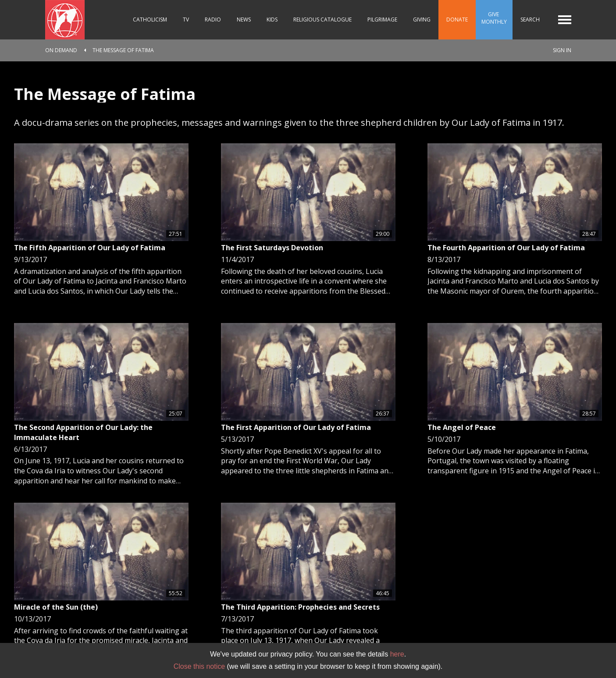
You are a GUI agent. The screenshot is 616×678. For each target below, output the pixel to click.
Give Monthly (494, 18)
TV (186, 20)
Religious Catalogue (322, 20)
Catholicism (150, 20)
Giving (422, 20)
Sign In (562, 50)
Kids (272, 20)
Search (530, 20)
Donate (457, 20)
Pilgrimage (382, 20)
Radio (213, 20)
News (244, 20)
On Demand (61, 50)
